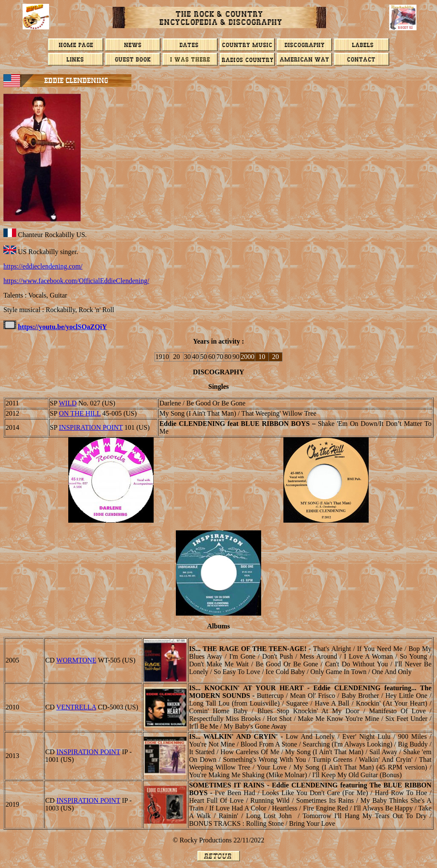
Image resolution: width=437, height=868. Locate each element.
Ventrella (76, 707)
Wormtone (76, 660)
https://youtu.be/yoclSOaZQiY (62, 327)
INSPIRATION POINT (91, 427)
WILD (68, 403)
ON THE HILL (80, 413)
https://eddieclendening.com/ (43, 266)
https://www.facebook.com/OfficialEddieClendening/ (76, 281)
